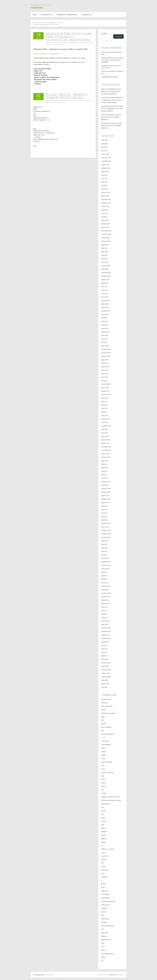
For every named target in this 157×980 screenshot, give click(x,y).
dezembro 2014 (106, 489)
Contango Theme (102, 975)
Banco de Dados (106, 727)
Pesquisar (104, 33)
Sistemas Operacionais (108, 901)
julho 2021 (104, 318)
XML (102, 947)
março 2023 (105, 262)
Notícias (104, 842)
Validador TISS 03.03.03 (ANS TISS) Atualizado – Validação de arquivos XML (69, 37)
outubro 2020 (105, 332)
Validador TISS (47, 15)
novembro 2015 (106, 450)
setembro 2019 (106, 356)
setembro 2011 (106, 604)
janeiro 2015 (105, 485)
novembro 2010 (106, 631)
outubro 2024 (105, 206)
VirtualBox (104, 922)
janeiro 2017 (105, 422)
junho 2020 (104, 335)
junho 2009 (104, 680)
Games (103, 786)
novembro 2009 (106, 670)
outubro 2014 (105, 496)
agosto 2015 (105, 461)
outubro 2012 (105, 569)
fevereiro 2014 (106, 523)
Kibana (103, 818)
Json (102, 814)
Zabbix (103, 950)
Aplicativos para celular (108, 713)
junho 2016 (104, 429)
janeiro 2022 (105, 304)
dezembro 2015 (106, 447)
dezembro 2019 (106, 349)
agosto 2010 (105, 642)
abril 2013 (104, 555)
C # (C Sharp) (105, 741)
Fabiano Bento (40, 5)
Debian (103, 758)
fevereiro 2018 (106, 384)
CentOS (103, 751)
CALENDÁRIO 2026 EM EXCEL (110, 77)
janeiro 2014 (105, 527)
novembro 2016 (106, 426)
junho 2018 (104, 374)
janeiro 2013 (105, 558)
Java (102, 807)
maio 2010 (104, 652)
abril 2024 (104, 217)
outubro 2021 (105, 307)
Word (103, 943)
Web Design (105, 933)
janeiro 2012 (105, 590)
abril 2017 (104, 412)
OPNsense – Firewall (107, 849)
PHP (102, 863)
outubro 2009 (105, 673)
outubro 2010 (105, 635)
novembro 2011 (106, 597)
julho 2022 (104, 286)
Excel (103, 776)
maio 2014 (104, 513)
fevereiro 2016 (106, 440)
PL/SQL (103, 866)
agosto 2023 (105, 245)
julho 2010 (104, 645)
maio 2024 (104, 213)
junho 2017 (104, 405)
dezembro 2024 (106, 199)
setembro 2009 (106, 677)
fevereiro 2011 (106, 621)
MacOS (103, 828)
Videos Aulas (105, 919)
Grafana (104, 793)
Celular (103, 748)
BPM (102, 731)
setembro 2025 (106, 168)
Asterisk (104, 724)
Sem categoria (106, 894)
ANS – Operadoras (107, 706)
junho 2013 (104, 548)
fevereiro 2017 (106, 419)
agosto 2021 (105, 314)
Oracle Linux (105, 856)
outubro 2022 (105, 280)
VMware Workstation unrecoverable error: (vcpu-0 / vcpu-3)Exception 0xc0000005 (112, 60)
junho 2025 (104, 178)
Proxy (103, 873)
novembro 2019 (106, 353)
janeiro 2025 (105, 196)
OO (102, 846)
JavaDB (103, 811)
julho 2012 (104, 572)
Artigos (103, 717)
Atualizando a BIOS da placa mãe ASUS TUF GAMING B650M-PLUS (111, 117)
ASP (102, 720)
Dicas (103, 765)
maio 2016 (104, 433)
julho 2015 (104, 464)
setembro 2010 (106, 638)
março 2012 (105, 583)
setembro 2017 (106, 395)
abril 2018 (104, 381)
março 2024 (105, 220)
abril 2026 (104, 151)
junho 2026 (104, 144)
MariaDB (104, 832)
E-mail (103, 769)
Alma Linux (104, 703)
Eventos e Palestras (107, 772)
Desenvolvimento (107, 762)
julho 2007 (104, 687)
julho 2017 (104, 401)
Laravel (103, 821)
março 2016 (105, 436)
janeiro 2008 (105, 684)
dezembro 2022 (106, 273)
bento (103, 89)
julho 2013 (104, 544)
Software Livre (106, 905)
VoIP (102, 929)
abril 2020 (104, 342)
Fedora (103, 779)
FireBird (103, 783)
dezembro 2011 (106, 593)
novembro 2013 (106, 534)
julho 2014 (104, 506)
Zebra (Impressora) (107, 954)
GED (102, 790)
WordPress (120, 975)
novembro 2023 (106, 234)
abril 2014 (104, 516)
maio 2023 (104, 255)
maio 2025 (104, 182)
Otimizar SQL (87, 15)
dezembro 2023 (106, 231)
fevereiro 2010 (106, 663)
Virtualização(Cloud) (107, 926)
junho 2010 (104, 649)
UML (102, 915)
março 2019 (105, 363)
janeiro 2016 (105, 443)
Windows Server (106, 940)
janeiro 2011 (105, 624)
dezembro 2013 (106, 530)
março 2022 (105, 297)
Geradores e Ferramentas (67, 15)
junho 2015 (104, 468)
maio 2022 (104, 293)
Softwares (104, 908)
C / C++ (103, 738)
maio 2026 (104, 147)
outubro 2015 (105, 454)
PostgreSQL (105, 870)
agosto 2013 (105, 541)
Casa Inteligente (106, 745)
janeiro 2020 (105, 346)
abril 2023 (104, 259)
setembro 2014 (106, 499)
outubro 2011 (105, 600)
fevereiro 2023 (106, 266)
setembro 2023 (106, 241)
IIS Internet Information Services (111, 800)
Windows (104, 936)
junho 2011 (104, 607)
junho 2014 (104, 509)
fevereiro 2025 (106, 192)
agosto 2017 (105, 398)
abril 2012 (104, 579)
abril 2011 (104, 614)
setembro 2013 (106, 537)
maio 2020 (104, 339)
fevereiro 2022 (106, 300)
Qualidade (104, 877)
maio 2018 (104, 377)
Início (35, 15)
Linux (103, 825)
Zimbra (103, 957)
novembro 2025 (106, 161)
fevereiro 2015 (106, 482)
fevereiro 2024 (106, 224)
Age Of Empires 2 (106, 699)
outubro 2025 (105, 165)
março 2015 (105, 478)
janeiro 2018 (105, 388)
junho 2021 (104, 321)
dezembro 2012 (106, 562)
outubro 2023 (105, 238)
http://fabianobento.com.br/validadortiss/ (47, 54)
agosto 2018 (105, 367)
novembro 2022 (106, 276)
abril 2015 (104, 475)
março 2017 (105, 415)
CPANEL (103, 755)
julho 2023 (104, 248)
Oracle (103, 853)
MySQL (103, 835)
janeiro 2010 (105, 666)
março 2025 (105, 189)
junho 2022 (104, 290)
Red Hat (104, 884)
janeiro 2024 (105, 227)
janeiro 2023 (105, 269)
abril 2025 (104, 185)
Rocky (103, 887)
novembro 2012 (106, 565)
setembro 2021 (106, 311)
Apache (103, 710)
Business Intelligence (108, 734)
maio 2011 (104, 611)
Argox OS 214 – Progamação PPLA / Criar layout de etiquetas (112, 109)
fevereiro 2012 (106, 586)
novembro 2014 (106, 492)
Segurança (104, 891)
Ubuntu (103, 912)
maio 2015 (104, 471)
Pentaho (104, 859)
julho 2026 (104, 140)
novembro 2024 (106, 203)
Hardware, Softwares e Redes (110, 797)
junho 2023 (104, 252)
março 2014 (105, 520)
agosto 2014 (105, 503)
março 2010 (105, 659)
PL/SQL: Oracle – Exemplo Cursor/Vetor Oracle (67, 96)
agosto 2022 (105, 283)
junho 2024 (104, 210)
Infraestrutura (105, 804)
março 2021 (105, 325)
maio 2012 (104, 576)
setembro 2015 (106, 457)
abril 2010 (104, 656)
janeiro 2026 (105, 154)
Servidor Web (105, 898)
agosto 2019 (105, 360)
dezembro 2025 (106, 158)
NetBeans (104, 839)
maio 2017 (104, 408)
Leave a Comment (59, 44)
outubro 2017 (105, 391)
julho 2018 (104, 370)
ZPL (102, 961)
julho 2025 (104, 175)
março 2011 (105, 617)
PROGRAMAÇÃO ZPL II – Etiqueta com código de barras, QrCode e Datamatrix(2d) (111, 91)
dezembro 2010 (106, 628)
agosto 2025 (105, 172)
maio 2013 (104, 551)
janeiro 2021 (105, 328)
